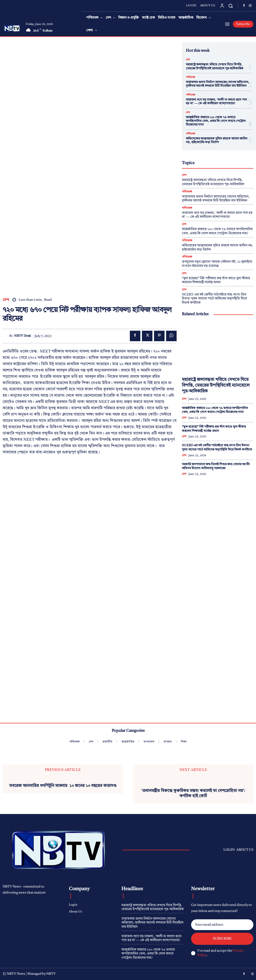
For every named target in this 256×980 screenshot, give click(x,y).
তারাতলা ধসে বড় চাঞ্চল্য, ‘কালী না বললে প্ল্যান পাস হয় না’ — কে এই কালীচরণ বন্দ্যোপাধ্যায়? (217, 215)
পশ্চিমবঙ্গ (190, 77)
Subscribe (222, 939)
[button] (231, 6)
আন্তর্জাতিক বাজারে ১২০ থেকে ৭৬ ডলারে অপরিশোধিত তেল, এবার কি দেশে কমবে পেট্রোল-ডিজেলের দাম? (216, 121)
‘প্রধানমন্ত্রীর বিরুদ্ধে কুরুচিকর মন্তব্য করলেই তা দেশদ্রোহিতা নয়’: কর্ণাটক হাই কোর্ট (193, 793)
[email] (222, 925)
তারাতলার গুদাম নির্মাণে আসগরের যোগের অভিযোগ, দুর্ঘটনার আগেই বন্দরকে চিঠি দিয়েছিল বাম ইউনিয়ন (217, 84)
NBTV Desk (23, 336)
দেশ (6, 300)
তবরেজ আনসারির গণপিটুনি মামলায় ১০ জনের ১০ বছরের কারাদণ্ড (63, 786)
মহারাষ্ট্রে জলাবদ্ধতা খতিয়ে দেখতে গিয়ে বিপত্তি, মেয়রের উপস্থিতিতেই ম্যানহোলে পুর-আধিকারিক (216, 385)
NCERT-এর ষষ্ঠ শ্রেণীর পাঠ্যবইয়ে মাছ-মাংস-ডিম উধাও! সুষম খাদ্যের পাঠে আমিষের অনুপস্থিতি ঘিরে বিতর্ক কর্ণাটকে (214, 299)
